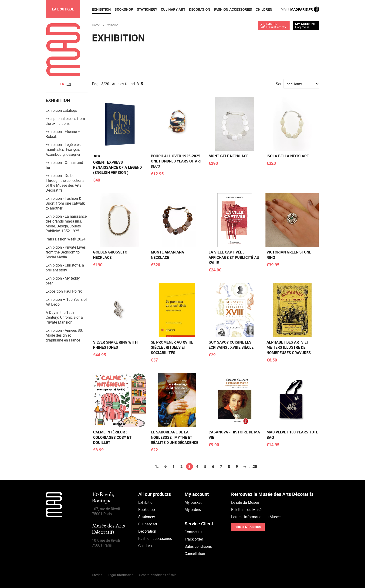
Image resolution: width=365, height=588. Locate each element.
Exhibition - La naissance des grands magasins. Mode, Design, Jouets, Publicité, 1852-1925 (66, 224)
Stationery (147, 517)
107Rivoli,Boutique (103, 498)
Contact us (193, 532)
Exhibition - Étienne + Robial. (63, 134)
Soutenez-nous (248, 527)
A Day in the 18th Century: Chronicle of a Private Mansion (64, 318)
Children (145, 546)
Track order (194, 539)
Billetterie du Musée (247, 510)
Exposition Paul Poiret (64, 291)
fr (62, 84)
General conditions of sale (158, 575)
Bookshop (147, 510)
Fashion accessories (155, 539)
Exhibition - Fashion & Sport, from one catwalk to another (65, 203)
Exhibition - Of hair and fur (64, 165)
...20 (253, 467)
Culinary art (148, 524)
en (69, 84)
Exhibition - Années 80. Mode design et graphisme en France (64, 335)
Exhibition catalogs (61, 111)
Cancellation (195, 554)
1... (158, 467)
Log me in (302, 27)
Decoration (147, 531)
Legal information (121, 575)
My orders (193, 510)
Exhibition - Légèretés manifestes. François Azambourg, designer (63, 150)
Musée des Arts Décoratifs (108, 529)
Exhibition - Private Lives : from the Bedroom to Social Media (67, 252)
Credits (97, 575)
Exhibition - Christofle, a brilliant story (65, 268)
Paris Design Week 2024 (66, 239)
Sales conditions (198, 547)
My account (306, 24)
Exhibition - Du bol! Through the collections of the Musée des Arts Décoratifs (65, 183)
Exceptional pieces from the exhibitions (65, 121)
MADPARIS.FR (300, 9)
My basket (193, 503)
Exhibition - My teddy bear (63, 281)
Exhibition (146, 503)
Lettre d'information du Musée (256, 517)
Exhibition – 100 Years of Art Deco (66, 302)
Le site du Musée (245, 503)
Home (96, 25)
